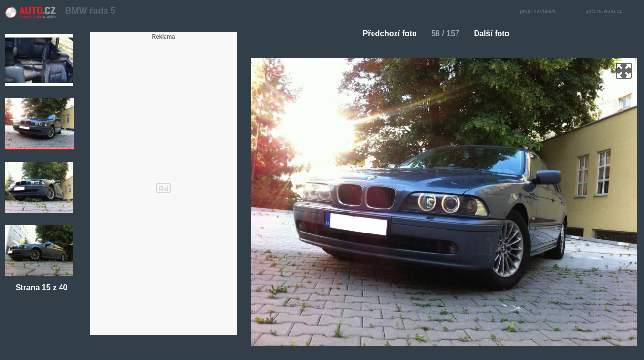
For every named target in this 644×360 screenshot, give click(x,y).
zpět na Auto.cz (609, 11)
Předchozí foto (386, 33)
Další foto (495, 33)
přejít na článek (540, 11)
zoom (624, 71)
